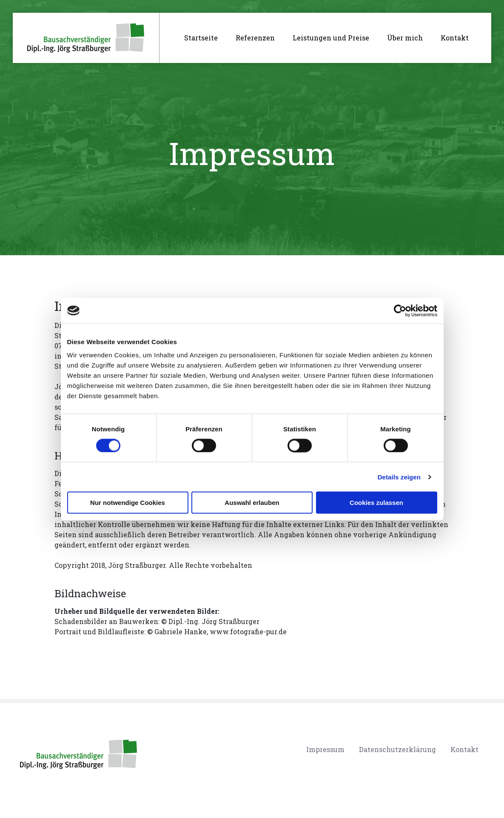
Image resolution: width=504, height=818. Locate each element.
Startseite (204, 37)
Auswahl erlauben (252, 503)
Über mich (405, 38)
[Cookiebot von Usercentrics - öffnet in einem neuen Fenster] (400, 311)
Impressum (325, 749)
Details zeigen (399, 477)
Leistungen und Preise (331, 38)
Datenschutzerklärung (397, 749)
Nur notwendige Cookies (128, 503)
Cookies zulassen (376, 503)
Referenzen (255, 38)
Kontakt (455, 38)
